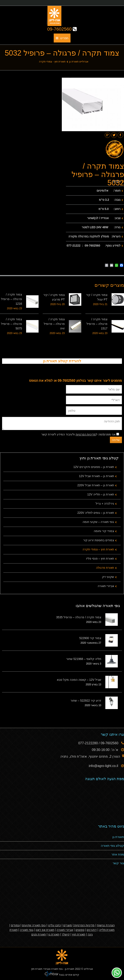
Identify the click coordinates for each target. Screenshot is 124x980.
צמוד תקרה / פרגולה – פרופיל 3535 (79, 617)
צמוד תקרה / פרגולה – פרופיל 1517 (97, 324)
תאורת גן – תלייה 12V (101, 494)
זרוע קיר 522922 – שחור (86, 701)
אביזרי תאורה (106, 586)
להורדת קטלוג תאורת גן (62, 361)
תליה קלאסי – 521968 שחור (84, 659)
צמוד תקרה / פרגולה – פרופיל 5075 (12, 324)
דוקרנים (92, 930)
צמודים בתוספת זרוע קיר (99, 540)
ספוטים (80, 930)
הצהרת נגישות (106, 925)
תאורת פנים (39, 934)
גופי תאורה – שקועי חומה (98, 522)
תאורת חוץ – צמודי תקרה (98, 549)
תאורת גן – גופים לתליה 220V (96, 513)
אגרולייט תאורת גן (79, 62)
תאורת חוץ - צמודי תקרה (52, 62)
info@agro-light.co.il (104, 766)
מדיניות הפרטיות (86, 434)
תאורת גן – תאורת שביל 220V (96, 485)
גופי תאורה (27, 930)
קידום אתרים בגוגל (69, 975)
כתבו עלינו (55, 925)
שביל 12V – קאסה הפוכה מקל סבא (79, 680)
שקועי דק (108, 577)
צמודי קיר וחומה (104, 531)
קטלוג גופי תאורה (112, 846)
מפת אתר (118, 854)
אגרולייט (88, 969)
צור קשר (118, 863)
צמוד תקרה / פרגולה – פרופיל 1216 (12, 299)
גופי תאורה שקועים (34, 925)
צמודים (15, 925)
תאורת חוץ (79, 934)
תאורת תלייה (107, 930)
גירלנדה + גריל (105, 504)
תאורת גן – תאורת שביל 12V (97, 476)
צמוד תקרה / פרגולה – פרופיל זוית (54, 324)
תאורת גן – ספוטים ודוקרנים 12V (94, 467)
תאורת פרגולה (105, 568)
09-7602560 (62, 29)
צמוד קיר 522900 (90, 638)
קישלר (66, 934)
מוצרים (68, 925)
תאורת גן (118, 837)
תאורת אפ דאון (45, 930)
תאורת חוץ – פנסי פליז (100, 559)
